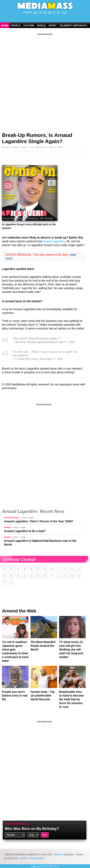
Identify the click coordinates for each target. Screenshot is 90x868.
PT (59, 12)
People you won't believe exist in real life (15, 696)
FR (40, 12)
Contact (23, 858)
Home (5, 26)
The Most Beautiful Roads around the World (43, 646)
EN (35, 12)
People (16, 26)
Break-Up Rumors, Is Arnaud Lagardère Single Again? (37, 138)
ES (45, 12)
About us (59, 855)
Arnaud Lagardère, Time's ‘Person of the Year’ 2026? (39, 521)
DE (50, 12)
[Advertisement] (45, 81)
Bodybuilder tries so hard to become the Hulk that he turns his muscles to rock (71, 699)
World (41, 26)
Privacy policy (37, 858)
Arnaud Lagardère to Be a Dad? (25, 531)
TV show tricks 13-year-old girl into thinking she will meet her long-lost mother (71, 650)
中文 (64, 12)
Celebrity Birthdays (73, 26)
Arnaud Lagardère (54, 241)
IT (54, 12)
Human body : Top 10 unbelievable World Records (43, 696)
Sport (52, 26)
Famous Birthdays (17, 824)
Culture (29, 26)
